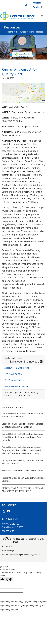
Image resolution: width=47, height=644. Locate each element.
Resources (21, 32)
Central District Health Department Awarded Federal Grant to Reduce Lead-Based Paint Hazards (23, 437)
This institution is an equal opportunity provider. (21, 555)
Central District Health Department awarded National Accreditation (23, 415)
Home (10, 32)
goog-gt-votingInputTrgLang (34, 601)
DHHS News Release (14, 380)
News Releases (36, 32)
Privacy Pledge (8, 550)
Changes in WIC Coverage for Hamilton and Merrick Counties (22, 462)
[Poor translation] (9, 579)
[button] (38, 7)
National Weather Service (16, 386)
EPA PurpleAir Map (13, 374)
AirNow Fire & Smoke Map (17, 368)
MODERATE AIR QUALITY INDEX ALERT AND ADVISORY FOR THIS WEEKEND (23, 490)
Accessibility (7, 546)
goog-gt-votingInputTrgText (33, 605)
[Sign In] (25, 5)
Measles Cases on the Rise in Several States (22, 471)
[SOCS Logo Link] (7, 539)
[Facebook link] (4, 511)
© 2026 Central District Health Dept (28, 540)
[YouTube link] (9, 511)
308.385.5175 (8, 531)
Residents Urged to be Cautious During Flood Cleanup (23, 479)
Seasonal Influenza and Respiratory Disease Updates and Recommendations (22, 425)
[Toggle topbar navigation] (29, 5)
